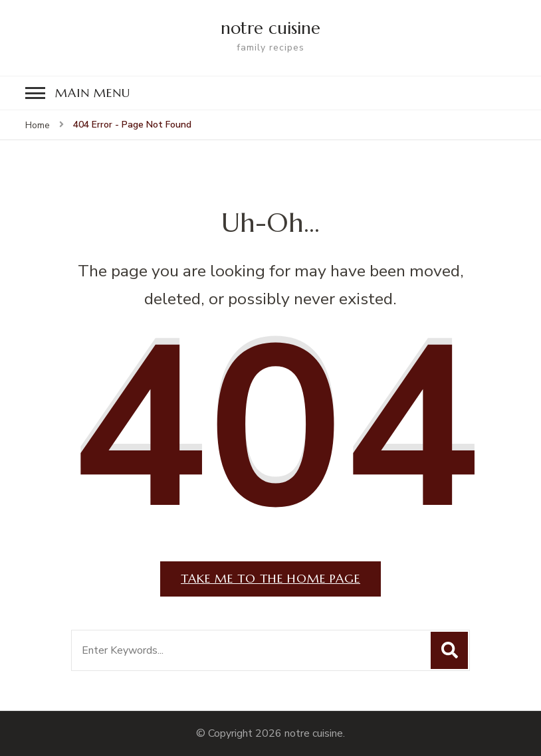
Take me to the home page (270, 578)
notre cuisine (270, 28)
